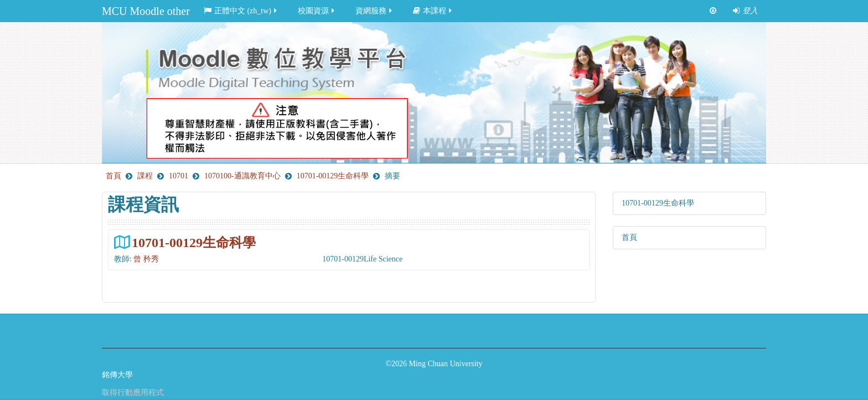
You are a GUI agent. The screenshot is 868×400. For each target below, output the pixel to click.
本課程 (433, 11)
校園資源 (317, 11)
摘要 (392, 176)
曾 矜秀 (146, 259)
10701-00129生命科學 (194, 242)
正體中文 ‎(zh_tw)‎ (241, 11)
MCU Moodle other (146, 11)
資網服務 (374, 11)
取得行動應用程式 (133, 393)
